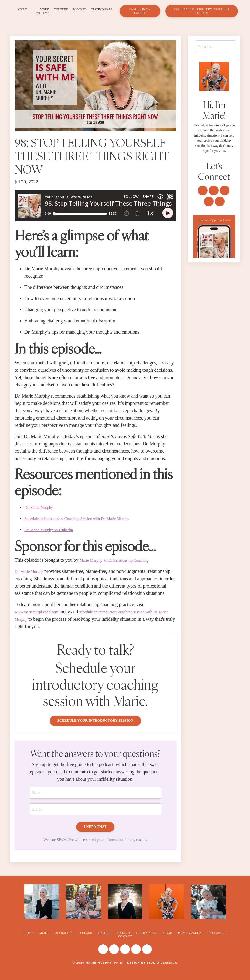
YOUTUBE (61, 9)
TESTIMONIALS (102, 9)
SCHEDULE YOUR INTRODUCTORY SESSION (95, 728)
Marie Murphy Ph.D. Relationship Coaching (122, 560)
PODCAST (79, 9)
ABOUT (22, 9)
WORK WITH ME (43, 11)
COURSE (86, 941)
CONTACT (125, 945)
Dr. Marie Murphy (32, 571)
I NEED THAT (95, 835)
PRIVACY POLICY (190, 941)
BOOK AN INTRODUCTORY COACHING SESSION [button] (202, 11)
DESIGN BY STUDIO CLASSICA (152, 971)
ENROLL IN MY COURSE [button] (140, 11)
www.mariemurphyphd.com (42, 619)
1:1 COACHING (64, 941)
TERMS (168, 941)
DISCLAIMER (216, 941)
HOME (29, 941)
